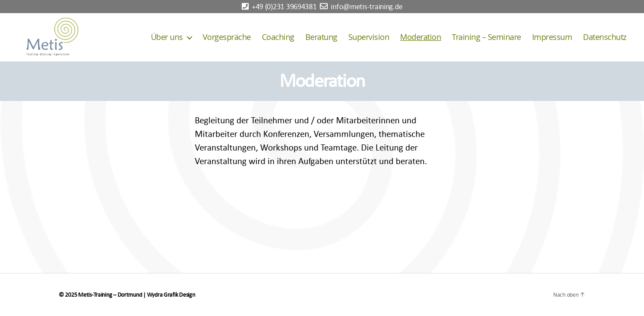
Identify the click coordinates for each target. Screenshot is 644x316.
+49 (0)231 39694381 (284, 7)
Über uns (167, 37)
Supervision (369, 37)
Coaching (278, 37)
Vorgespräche (227, 37)
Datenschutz (605, 37)
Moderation (420, 37)
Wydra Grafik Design (171, 295)
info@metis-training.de (367, 7)
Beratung (321, 37)
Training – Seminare (487, 37)
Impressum (552, 37)
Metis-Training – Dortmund (110, 295)
